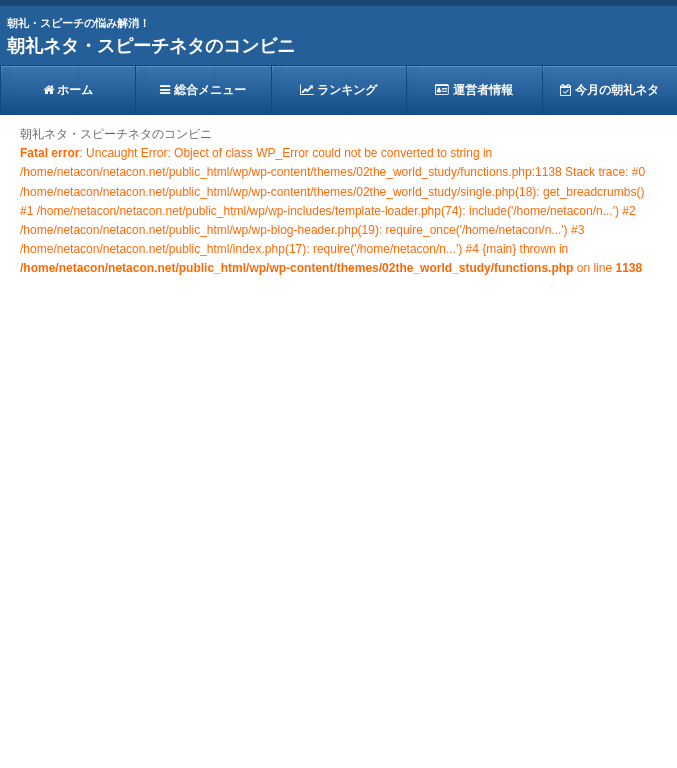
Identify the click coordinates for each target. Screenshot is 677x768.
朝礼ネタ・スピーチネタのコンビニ (151, 46)
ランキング (338, 90)
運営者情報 (473, 90)
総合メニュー (202, 90)
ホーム (68, 90)
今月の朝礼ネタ (609, 90)
